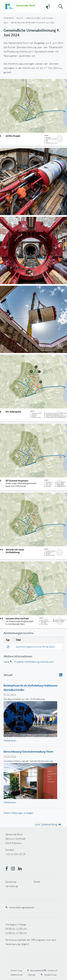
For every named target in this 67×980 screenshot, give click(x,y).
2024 (6, 23)
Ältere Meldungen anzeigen (18, 813)
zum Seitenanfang (46, 824)
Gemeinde (11, 882)
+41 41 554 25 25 (15, 854)
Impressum (53, 970)
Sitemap (32, 975)
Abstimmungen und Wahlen (40, 18)
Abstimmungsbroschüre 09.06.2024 (35, 647)
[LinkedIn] (21, 869)
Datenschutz (17, 975)
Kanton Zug (16, 970)
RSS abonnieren (61, 676)
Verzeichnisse (50, 975)
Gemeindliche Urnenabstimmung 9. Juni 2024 (33, 23)
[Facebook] (8, 869)
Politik (20, 18)
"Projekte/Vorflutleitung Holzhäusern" (34, 662)
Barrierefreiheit (37, 970)
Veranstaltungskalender (22, 907)
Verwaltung (12, 886)
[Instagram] (15, 869)
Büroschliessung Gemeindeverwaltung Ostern (28, 752)
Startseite (8, 18)
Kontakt (10, 850)
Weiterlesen (10, 741)
